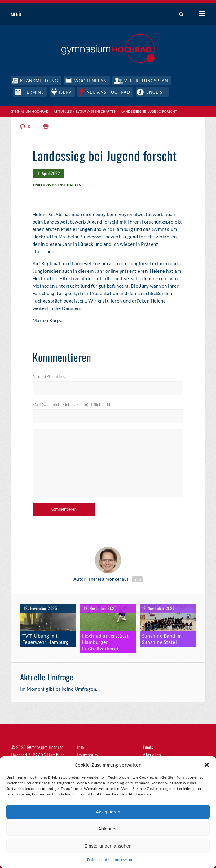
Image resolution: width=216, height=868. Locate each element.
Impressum (122, 859)
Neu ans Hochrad (108, 92)
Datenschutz (98, 859)
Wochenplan (90, 81)
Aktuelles (63, 111)
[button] (207, 765)
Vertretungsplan (146, 81)
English (156, 92)
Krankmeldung (39, 81)
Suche (179, 15)
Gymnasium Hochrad (30, 111)
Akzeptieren (108, 812)
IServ (65, 92)
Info (137, 579)
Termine (34, 92)
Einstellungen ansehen (108, 846)
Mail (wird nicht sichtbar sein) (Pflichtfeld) (72, 405)
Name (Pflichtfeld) (50, 376)
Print (46, 127)
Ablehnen (108, 829)
